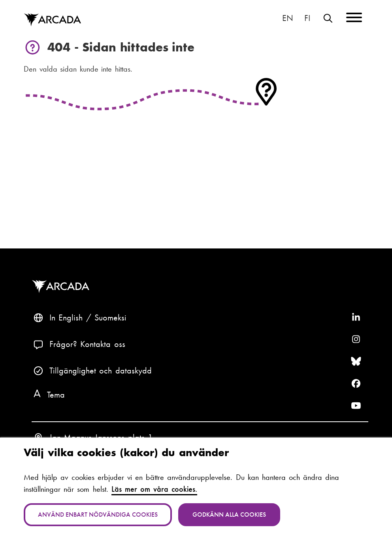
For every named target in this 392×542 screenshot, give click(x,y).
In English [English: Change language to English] (288, 18)
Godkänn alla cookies (229, 515)
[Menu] (354, 19)
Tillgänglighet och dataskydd (101, 370)
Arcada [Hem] (52, 20)
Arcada (62, 287)
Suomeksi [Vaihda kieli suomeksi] (307, 18)
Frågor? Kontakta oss (87, 344)
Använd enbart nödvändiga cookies (98, 515)
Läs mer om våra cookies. (155, 489)
